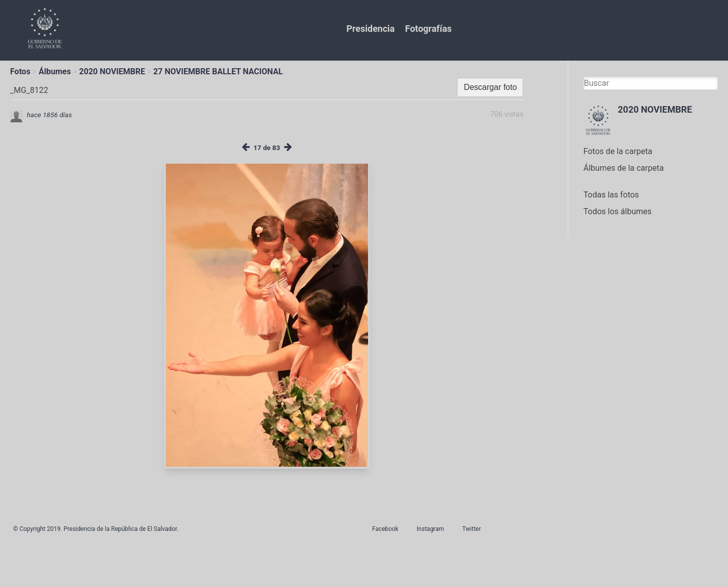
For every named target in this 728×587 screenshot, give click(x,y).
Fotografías (428, 29)
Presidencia (370, 29)
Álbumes (55, 71)
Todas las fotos (611, 195)
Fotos (20, 71)
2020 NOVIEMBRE (112, 71)
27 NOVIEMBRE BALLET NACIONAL (218, 71)
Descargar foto (490, 87)
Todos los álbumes (618, 211)
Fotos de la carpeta (618, 151)
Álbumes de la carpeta (624, 168)
